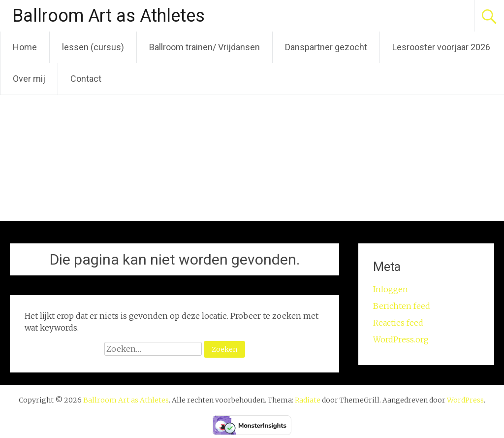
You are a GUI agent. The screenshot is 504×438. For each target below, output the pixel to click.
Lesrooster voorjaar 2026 (441, 47)
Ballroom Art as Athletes (109, 16)
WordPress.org (401, 339)
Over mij (29, 79)
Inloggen (391, 289)
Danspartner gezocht (326, 47)
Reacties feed (398, 323)
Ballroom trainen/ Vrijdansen (205, 47)
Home (25, 47)
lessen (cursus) (93, 47)
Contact (86, 79)
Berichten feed (402, 306)
